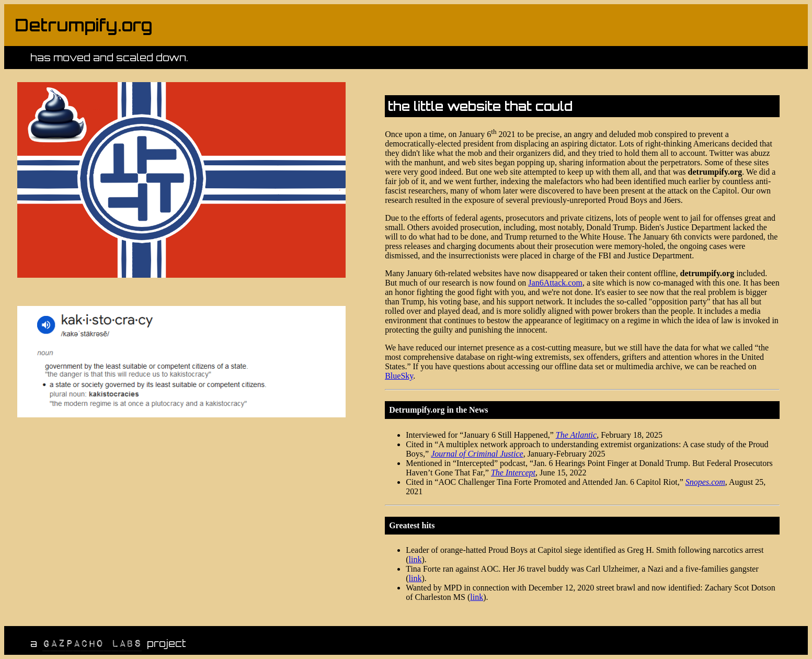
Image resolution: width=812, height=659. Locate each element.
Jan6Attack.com (555, 283)
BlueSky (399, 376)
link (415, 559)
